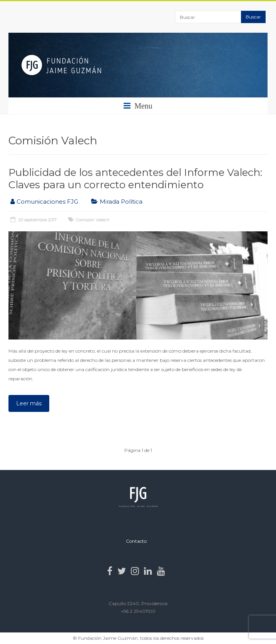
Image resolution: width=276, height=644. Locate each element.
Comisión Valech (93, 220)
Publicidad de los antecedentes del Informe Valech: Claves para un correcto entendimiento (135, 179)
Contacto (136, 541)
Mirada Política (121, 202)
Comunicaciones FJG (47, 202)
